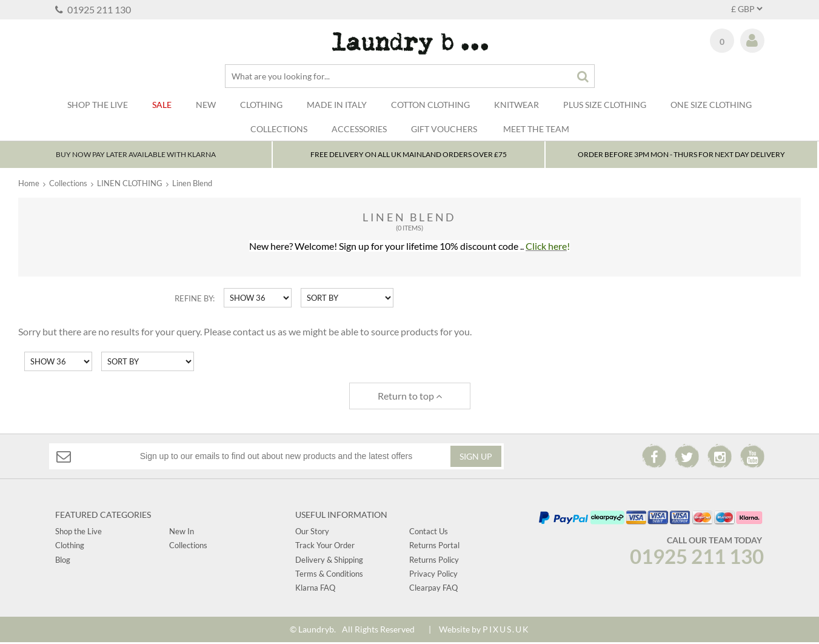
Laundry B (410, 43)
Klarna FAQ (315, 589)
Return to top (410, 397)
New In (182, 532)
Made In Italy (337, 105)
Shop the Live (79, 532)
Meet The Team (536, 129)
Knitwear (516, 105)
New (206, 105)
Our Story (312, 532)
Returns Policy (434, 561)
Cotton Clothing (430, 105)
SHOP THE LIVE (98, 105)
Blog (63, 561)
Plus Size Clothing (605, 105)
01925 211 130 (93, 9)
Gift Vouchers (444, 129)
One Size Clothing (711, 105)
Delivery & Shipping (329, 561)
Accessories (359, 129)
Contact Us (429, 532)
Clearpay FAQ (433, 589)
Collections (279, 129)
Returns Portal (434, 547)
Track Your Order (325, 547)
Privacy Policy (433, 575)
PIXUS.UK (506, 630)
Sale (162, 105)
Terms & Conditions (329, 575)
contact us (254, 333)
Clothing (261, 105)
